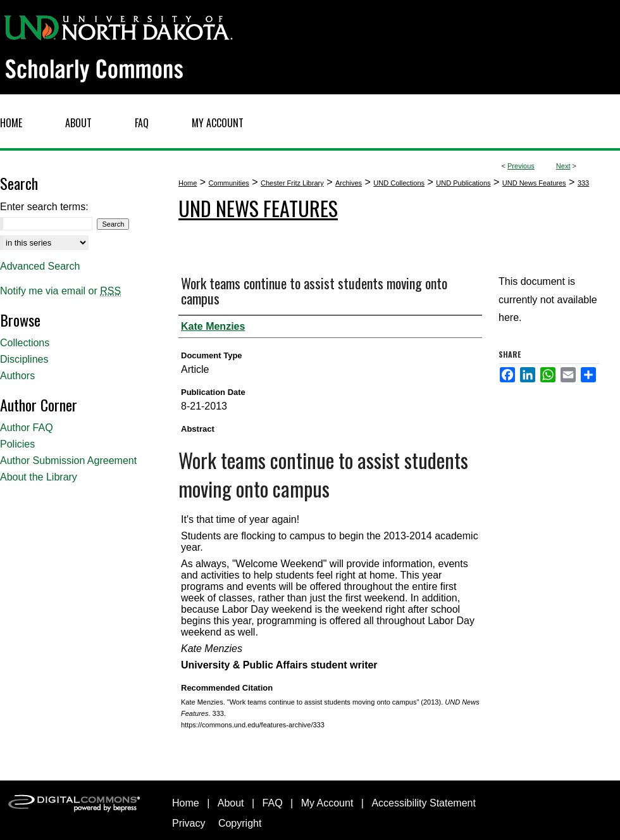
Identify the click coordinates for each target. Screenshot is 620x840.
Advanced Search (40, 266)
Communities (229, 183)
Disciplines (24, 359)
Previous (521, 166)
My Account (327, 803)
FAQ (273, 803)
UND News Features (534, 183)
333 (583, 183)
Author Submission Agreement (68, 461)
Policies (17, 444)
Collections (25, 343)
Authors (17, 376)
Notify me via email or (60, 291)
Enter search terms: (44, 207)
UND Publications (463, 183)
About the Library (39, 477)
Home (188, 183)
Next (563, 166)
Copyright (240, 823)
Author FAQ (27, 428)
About (231, 803)
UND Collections (399, 183)
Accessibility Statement (424, 803)
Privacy (189, 823)
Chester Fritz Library (292, 183)
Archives (349, 183)
